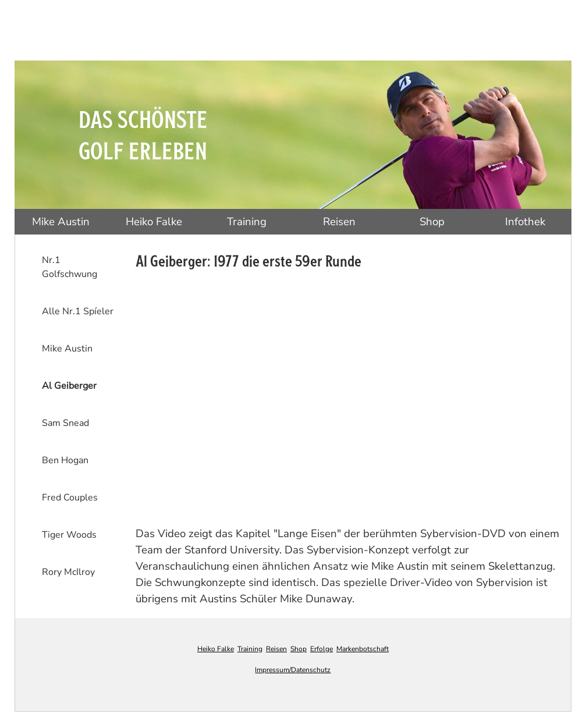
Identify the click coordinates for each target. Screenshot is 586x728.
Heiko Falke (154, 222)
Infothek (525, 222)
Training (247, 222)
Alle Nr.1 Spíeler (78, 311)
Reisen (339, 222)
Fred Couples (70, 498)
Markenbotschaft (363, 649)
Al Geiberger (69, 386)
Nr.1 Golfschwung (70, 267)
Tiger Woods (69, 535)
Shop (432, 222)
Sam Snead (65, 423)
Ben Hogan (65, 460)
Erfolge (322, 649)
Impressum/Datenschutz (293, 670)
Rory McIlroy (68, 572)
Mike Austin (61, 222)
